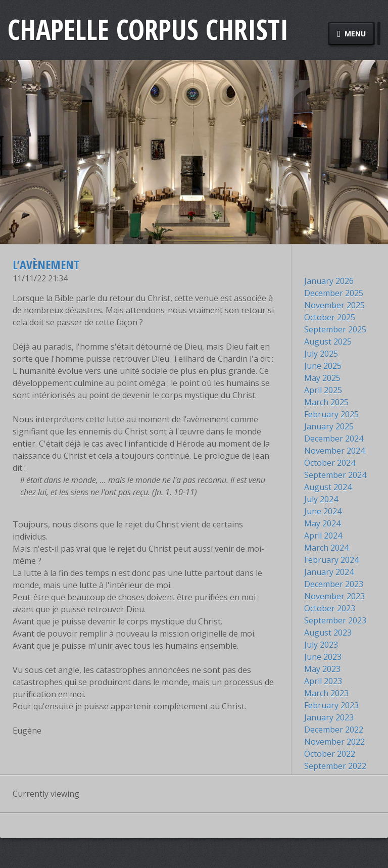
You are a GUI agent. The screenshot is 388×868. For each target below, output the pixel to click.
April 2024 (323, 536)
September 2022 (335, 766)
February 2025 (331, 414)
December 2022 (334, 730)
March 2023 (326, 693)
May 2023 (322, 669)
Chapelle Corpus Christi (148, 29)
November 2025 (334, 305)
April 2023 (323, 681)
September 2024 (335, 475)
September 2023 (335, 620)
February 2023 (331, 705)
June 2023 (323, 657)
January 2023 (329, 717)
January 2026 (329, 281)
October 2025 (330, 317)
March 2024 (326, 548)
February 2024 (331, 560)
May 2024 (322, 523)
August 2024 (328, 487)
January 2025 (329, 426)
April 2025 (323, 390)
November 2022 (334, 742)
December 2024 (334, 439)
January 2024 (329, 572)
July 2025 (321, 354)
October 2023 (330, 608)
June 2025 (323, 366)
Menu (351, 34)
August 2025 (328, 342)
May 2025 (322, 378)
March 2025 (326, 402)
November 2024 (334, 451)
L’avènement (46, 264)
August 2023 (328, 633)
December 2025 (334, 293)
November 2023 (334, 596)
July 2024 (321, 499)
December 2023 (334, 584)
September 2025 (335, 329)
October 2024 (330, 463)
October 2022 (330, 754)
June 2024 (323, 511)
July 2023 (321, 645)
